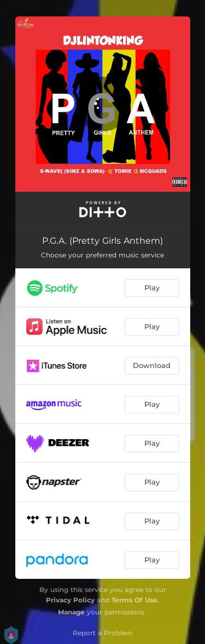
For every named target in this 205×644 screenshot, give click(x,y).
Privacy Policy (70, 600)
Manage (71, 612)
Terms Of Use (134, 600)
